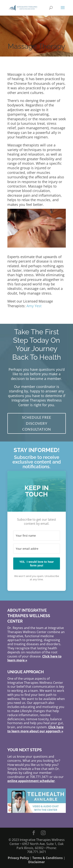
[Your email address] (37, 549)
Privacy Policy (18, 858)
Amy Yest (34, 306)
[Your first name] (37, 536)
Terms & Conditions (47, 858)
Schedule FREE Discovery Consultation (37, 423)
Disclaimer (36, 862)
